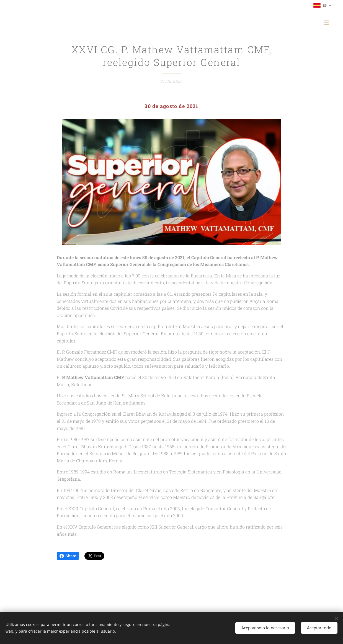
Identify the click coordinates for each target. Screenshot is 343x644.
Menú (326, 23)
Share (68, 556)
